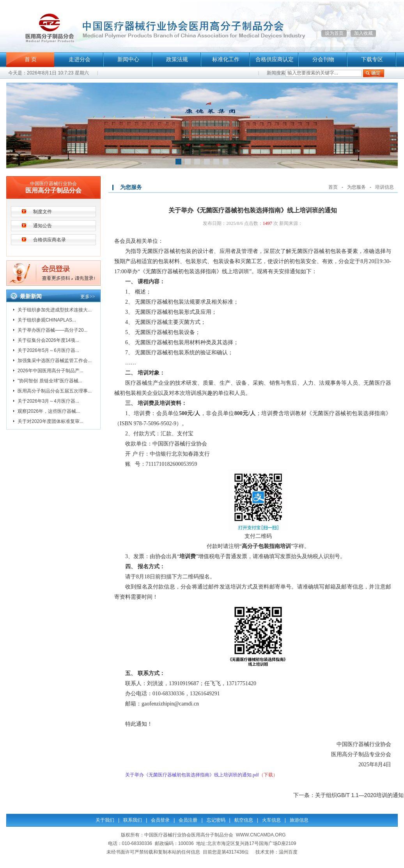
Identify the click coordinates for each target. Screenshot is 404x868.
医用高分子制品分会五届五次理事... (55, 391)
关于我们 (105, 820)
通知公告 (43, 226)
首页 (333, 187)
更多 (88, 297)
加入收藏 (363, 33)
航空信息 (244, 820)
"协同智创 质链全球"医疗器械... (50, 381)
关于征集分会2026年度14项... (48, 340)
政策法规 (177, 59)
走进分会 (80, 59)
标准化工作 (226, 59)
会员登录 (160, 820)
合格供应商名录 (50, 240)
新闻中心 (128, 59)
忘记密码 (216, 820)
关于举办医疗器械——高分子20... (52, 330)
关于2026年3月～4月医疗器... (48, 401)
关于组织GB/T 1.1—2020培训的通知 (359, 795)
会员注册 (188, 820)
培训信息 (385, 187)
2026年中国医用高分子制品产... (50, 371)
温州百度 (288, 852)
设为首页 (334, 33)
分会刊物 (323, 59)
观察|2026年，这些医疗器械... (49, 411)
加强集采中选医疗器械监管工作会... (55, 361)
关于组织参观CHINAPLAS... (47, 320)
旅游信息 (299, 820)
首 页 (31, 59)
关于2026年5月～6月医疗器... (48, 350)
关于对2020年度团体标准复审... (50, 421)
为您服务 (356, 187)
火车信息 (271, 820)
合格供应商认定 (275, 59)
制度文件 (43, 212)
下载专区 (372, 59)
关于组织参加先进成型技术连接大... (55, 310)
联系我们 (133, 820)
